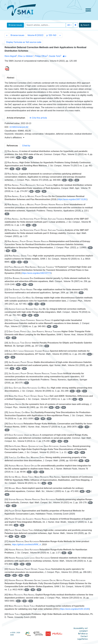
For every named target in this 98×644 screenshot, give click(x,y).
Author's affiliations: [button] (14, 138)
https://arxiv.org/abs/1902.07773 (36, 273)
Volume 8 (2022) (35, 35)
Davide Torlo (55, 56)
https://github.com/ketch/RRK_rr (26, 544)
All (69, 25)
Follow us (83, 634)
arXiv (8, 575)
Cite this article (38, 118)
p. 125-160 (51, 35)
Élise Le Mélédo (25, 56)
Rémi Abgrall (10, 56)
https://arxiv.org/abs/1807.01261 (72, 199)
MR (24, 158)
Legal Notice (83, 639)
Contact (84, 636)
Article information (16, 118)
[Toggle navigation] (88, 10)
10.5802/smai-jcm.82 (19, 127)
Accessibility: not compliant (81, 630)
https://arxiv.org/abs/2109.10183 (75, 609)
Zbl (18, 158)
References (12, 146)
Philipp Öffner (41, 56)
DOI (31, 158)
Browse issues (15, 25)
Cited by (26, 146)
